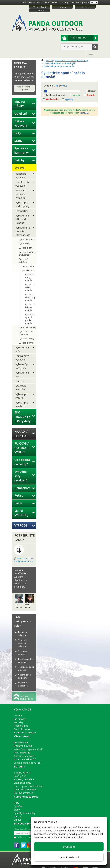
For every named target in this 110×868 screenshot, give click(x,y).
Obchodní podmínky (24, 756)
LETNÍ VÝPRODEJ (21, 513)
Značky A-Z (20, 776)
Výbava (20, 168)
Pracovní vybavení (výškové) (21, 194)
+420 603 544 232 (36, 2)
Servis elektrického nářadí (27, 763)
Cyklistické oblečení (23, 261)
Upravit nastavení (69, 857)
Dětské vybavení (21, 123)
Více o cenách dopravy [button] (24, 88)
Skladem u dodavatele (56, 95)
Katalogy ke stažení (24, 779)
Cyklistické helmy (26, 339)
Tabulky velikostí (22, 773)
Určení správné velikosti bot (28, 786)
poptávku (84, 113)
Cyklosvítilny (24, 244)
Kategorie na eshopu (25, 732)
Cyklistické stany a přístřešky (27, 333)
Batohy (19, 160)
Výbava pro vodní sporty (23, 204)
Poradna (62, 7)
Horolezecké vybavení (23, 184)
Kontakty (40, 11)
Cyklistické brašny (27, 239)
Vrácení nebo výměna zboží (28, 749)
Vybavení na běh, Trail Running (22, 219)
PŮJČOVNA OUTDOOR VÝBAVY (22, 448)
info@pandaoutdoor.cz (25, 561)
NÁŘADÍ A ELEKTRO (21, 434)
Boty (18, 133)
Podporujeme (21, 726)
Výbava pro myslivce (22, 404)
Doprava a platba (23, 746)
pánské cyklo (28, 266)
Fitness (20, 381)
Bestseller (91, 95)
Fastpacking (22, 211)
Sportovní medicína (21, 388)
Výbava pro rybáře (22, 396)
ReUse (19, 495)
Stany (18, 141)
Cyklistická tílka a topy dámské (30, 297)
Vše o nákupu (40, 7)
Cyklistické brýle (26, 343)
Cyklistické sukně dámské (30, 287)
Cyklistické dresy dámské (30, 277)
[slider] (46, 91)
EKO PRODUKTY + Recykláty (23, 417)
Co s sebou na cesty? (22, 462)
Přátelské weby (22, 729)
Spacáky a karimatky (22, 150)
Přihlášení (76, 2)
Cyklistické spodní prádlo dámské (30, 319)
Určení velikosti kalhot (25, 789)
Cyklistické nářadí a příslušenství (27, 253)
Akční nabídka (52, 99)
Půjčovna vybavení (24, 793)
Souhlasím (69, 847)
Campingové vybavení (22, 358)
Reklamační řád (22, 753)
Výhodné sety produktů (21, 476)
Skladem (92, 91)
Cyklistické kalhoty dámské (30, 307)
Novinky (76, 95)
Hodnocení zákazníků (25, 759)
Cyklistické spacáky (27, 327)
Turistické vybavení (21, 175)
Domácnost (22, 488)
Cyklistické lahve (26, 248)
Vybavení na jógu (22, 374)
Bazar (18, 503)
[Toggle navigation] (91, 53)
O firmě (85, 7)
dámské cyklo (28, 270)
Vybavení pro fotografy (23, 366)
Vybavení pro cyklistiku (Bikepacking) (23, 231)
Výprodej (69, 99)
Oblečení (21, 114)
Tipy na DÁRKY (20, 104)
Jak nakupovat (21, 742)
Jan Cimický (20, 719)
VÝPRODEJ (21, 525)
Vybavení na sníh (22, 349)
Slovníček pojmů (23, 783)
